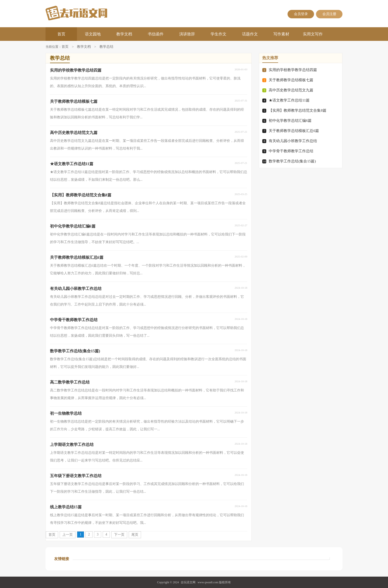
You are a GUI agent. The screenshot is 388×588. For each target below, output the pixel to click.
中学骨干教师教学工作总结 (291, 151)
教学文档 (124, 34)
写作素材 (281, 34)
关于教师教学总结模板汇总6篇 (294, 131)
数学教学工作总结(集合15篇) (292, 161)
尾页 (135, 535)
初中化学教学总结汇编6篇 (290, 121)
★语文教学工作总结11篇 (289, 100)
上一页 (68, 535)
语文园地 (93, 34)
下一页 (119, 535)
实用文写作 (313, 34)
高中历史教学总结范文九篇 (291, 90)
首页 (61, 34)
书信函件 (156, 34)
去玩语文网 (188, 582)
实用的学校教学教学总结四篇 (293, 70)
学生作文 (218, 34)
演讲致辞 (187, 34)
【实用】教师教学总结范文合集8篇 (298, 110)
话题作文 (250, 34)
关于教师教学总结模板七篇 (291, 80)
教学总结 (106, 47)
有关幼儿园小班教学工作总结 (293, 141)
